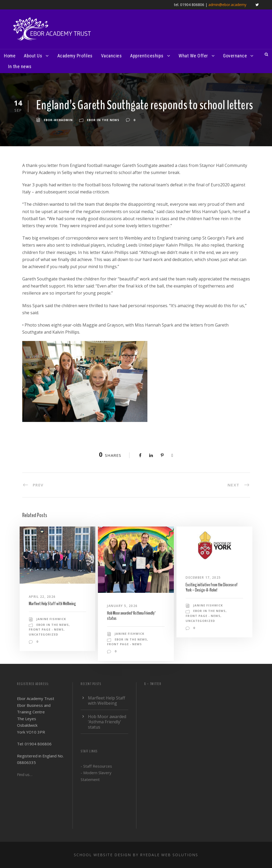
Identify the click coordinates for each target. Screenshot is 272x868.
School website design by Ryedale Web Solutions (136, 855)
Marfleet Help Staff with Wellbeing (52, 604)
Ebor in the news (103, 120)
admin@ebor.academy (227, 5)
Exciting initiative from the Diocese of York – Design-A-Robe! (212, 587)
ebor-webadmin (58, 120)
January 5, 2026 (122, 606)
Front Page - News (46, 629)
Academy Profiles (75, 56)
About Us (33, 56)
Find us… (25, 774)
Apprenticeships (147, 56)
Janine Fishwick (51, 619)
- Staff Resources (96, 766)
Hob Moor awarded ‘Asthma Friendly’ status (131, 616)
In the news (20, 66)
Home (10, 56)
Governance (235, 56)
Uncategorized (43, 634)
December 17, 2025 (203, 577)
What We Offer (193, 56)
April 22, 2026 (42, 597)
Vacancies (112, 56)
